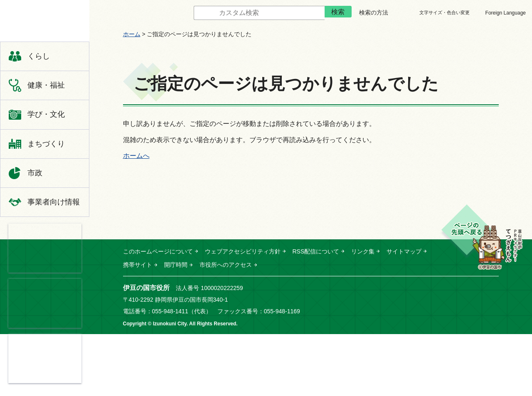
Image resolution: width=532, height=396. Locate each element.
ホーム (132, 34)
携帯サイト (138, 265)
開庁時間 (176, 265)
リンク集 (363, 251)
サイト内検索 (187, 13)
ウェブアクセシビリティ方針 (243, 251)
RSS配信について (316, 251)
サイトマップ (404, 251)
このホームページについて (158, 251)
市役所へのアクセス (226, 265)
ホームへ (136, 156)
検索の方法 (374, 12)
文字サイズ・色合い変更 (445, 12)
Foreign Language (506, 13)
